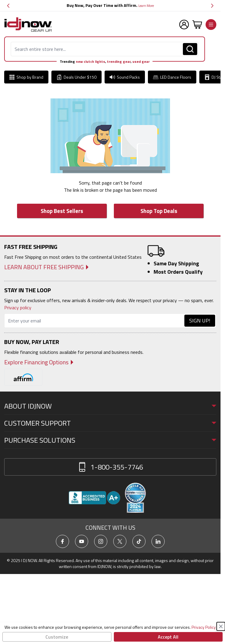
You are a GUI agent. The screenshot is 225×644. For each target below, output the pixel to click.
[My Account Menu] (184, 25)
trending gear (119, 61)
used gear (141, 61)
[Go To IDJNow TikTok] (139, 541)
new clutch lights (91, 61)
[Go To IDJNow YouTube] (82, 541)
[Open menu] (211, 25)
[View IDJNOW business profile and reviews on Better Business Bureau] (94, 498)
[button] (8, 6)
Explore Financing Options (36, 362)
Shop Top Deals (159, 211)
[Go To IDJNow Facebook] (62, 541)
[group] (110, 6)
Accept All (168, 637)
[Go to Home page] (28, 25)
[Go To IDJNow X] (120, 541)
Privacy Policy (204, 627)
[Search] (190, 49)
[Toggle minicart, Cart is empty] (197, 25)
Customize (57, 637)
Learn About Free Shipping (44, 267)
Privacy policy (18, 307)
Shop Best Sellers (62, 211)
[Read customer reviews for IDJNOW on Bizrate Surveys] (135, 498)
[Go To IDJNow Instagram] (101, 541)
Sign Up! (200, 321)
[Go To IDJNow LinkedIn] (158, 541)
